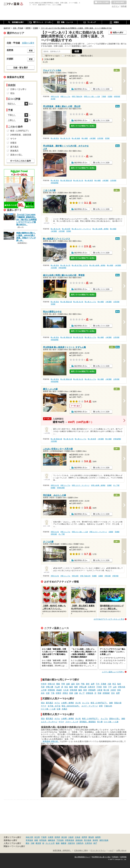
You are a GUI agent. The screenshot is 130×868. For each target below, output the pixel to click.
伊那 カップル (65, 97)
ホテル (57, 703)
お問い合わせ (121, 851)
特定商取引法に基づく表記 (101, 857)
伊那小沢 (51, 684)
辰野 (118, 693)
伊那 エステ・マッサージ (81, 485)
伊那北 (65, 693)
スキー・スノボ (72, 722)
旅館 (111, 703)
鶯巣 (58, 684)
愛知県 (91, 837)
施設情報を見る (80, 89)
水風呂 (64, 709)
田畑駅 (53, 488)
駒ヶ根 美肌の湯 (66, 180)
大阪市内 (71, 843)
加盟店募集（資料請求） (62, 851)
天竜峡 (103, 684)
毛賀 (43, 687)
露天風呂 (50, 703)
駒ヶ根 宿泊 (55, 138)
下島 (53, 693)
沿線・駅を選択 (21, 68)
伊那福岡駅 (55, 183)
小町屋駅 (93, 138)
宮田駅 (107, 138)
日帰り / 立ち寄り (18, 89)
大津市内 (88, 843)
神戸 (95, 843)
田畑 (71, 693)
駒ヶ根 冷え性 (65, 138)
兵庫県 (51, 837)
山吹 (115, 687)
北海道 (78, 837)
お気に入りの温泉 (102, 2)
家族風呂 (14, 151)
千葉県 (44, 837)
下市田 (99, 687)
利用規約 (115, 857)
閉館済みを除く (87, 56)
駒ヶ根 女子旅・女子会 (80, 265)
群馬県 (57, 837)
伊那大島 (122, 687)
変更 (31, 51)
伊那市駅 (117, 97)
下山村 (57, 687)
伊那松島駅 (61, 488)
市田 (105, 687)
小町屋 (100, 690)
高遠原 (59, 690)
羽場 (99, 693)
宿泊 (43, 703)
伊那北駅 (54, 534)
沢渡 (48, 693)
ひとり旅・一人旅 (48, 709)
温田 (73, 684)
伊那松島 (90, 693)
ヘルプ (111, 851)
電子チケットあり (53, 56)
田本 (78, 684)
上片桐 (44, 690)
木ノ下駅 (116, 485)
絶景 (101, 706)
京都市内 (80, 843)
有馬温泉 (43, 840)
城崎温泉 (51, 840)
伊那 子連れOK (77, 97)
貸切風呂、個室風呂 (88, 722)
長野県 (84, 837)
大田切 (113, 690)
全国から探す (28, 43)
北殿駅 (109, 485)
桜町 (76, 687)
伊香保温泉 (70, 840)
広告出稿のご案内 (81, 851)
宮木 (113, 693)
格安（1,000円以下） (99, 703)
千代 (98, 684)
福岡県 (98, 837)
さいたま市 (50, 843)
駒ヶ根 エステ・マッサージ (81, 229)
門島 (83, 684)
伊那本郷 (73, 690)
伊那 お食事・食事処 (98, 485)
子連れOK (108, 706)
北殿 (76, 693)
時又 (114, 684)
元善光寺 (91, 687)
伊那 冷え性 (55, 97)
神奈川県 (29, 837)
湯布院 (95, 840)
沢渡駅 (110, 97)
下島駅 (104, 97)
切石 (66, 687)
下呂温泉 (60, 840)
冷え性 (78, 703)
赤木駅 (53, 99)
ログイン (115, 6)
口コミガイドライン (98, 851)
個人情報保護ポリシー (82, 857)
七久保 (66, 690)
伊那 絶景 (75, 576)
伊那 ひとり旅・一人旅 (92, 97)
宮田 (119, 690)
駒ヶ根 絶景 (89, 180)
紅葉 (59, 709)
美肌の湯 (118, 703)
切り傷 (100, 722)
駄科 (119, 684)
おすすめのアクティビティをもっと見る (109, 619)
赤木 (43, 693)
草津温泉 (29, 840)
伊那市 (58, 693)
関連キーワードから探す (14, 846)
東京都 (64, 837)
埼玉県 (37, 837)
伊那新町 (106, 693)
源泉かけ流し (115, 719)
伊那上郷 (83, 687)
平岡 (63, 684)
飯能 (58, 843)
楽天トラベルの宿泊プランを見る (83, 126)
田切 (85, 690)
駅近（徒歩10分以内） (71, 706)
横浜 (28, 843)
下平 (110, 687)
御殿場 (64, 843)
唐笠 (88, 684)
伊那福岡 (92, 690)
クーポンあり (70, 56)
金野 (93, 684)
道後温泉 (79, 840)
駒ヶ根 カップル (90, 302)
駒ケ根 (106, 690)
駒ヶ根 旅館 (76, 138)
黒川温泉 (88, 840)
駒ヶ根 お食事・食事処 (101, 229)
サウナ (44, 706)
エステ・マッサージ (90, 706)
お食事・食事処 (68, 703)
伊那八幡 (50, 687)
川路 (109, 684)
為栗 (68, 684)
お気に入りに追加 (103, 89)
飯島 (80, 690)
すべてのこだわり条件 (21, 161)
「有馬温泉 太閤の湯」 (50, 741)
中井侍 (44, 684)
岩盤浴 (13, 143)
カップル (86, 703)
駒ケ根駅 (85, 138)
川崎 (32, 843)
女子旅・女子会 (54, 706)
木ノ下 (82, 693)
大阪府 (71, 837)
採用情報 (123, 857)
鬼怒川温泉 (104, 840)
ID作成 (124, 6)
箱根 (36, 840)
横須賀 (38, 843)
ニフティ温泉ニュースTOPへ (113, 672)
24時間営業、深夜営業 (21, 135)
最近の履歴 (119, 2)
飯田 (71, 687)
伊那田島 (51, 690)
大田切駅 (100, 138)
